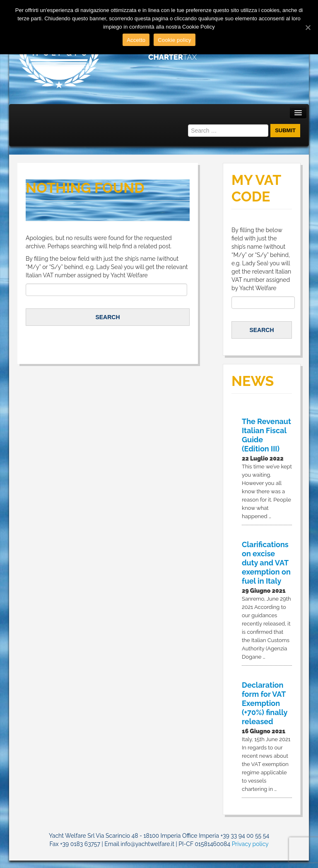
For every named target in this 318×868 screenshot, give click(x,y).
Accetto (136, 40)
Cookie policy (175, 40)
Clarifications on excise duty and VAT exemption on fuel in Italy (266, 563)
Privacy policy (250, 844)
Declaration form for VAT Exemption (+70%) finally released (265, 703)
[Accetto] (308, 27)
